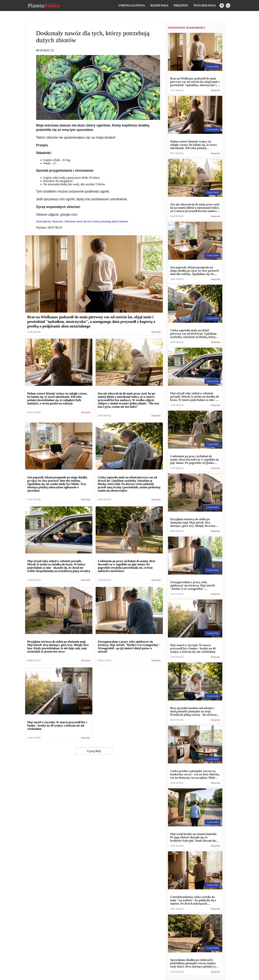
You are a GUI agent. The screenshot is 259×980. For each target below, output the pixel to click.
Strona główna (132, 5)
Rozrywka (159, 5)
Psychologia (205, 5)
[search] (228, 6)
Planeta (44, 6)
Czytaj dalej (94, 751)
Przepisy (181, 5)
